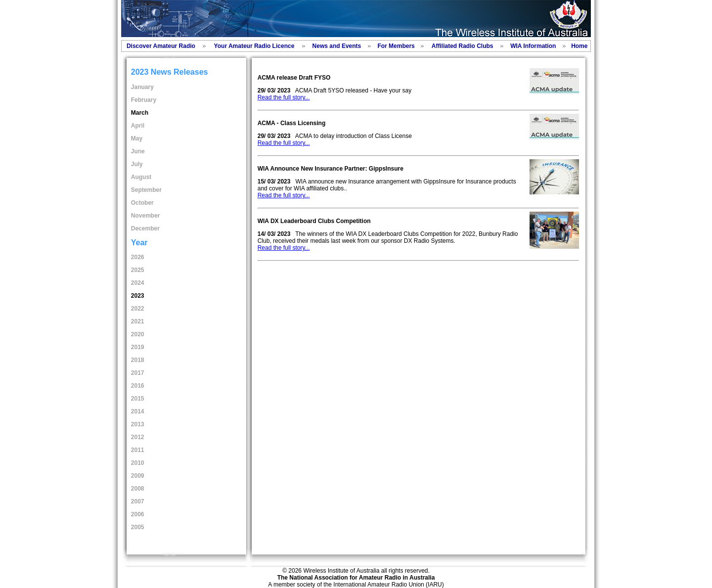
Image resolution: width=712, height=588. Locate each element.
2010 (138, 463)
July (137, 164)
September (146, 190)
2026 (138, 257)
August (141, 177)
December (145, 228)
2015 (138, 399)
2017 (138, 373)
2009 (138, 476)
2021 (138, 321)
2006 (138, 514)
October (142, 203)
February (144, 100)
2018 (138, 360)
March (140, 113)
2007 (138, 501)
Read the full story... (284, 97)
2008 (138, 489)
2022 (138, 309)
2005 (138, 527)
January (142, 87)
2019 (138, 347)
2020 (138, 334)
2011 (138, 450)
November (146, 216)
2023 (138, 296)
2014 (138, 411)
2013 (138, 424)
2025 (138, 270)
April (138, 126)
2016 (138, 386)
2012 (138, 437)
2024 (138, 283)
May (137, 138)
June (138, 151)
